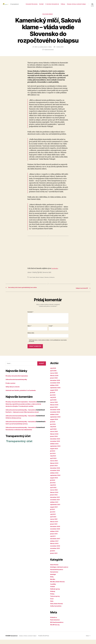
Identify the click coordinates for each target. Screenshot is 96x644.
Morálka (53, 583)
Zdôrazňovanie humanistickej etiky (18, 384)
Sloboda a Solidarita (50, 280)
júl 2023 (53, 455)
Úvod (52, 603)
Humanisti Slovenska (32, 5)
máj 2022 (53, 489)
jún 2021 (53, 516)
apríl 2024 (54, 433)
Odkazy (63, 5)
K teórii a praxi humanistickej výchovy (28, 433)
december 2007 (56, 543)
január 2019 (54, 538)
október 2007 (55, 545)
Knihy (52, 581)
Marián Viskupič (40, 280)
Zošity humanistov (57, 610)
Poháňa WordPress (46, 640)
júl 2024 (53, 426)
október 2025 (55, 389)
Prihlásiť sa (54, 622)
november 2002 (56, 550)
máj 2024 (54, 431)
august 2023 (55, 453)
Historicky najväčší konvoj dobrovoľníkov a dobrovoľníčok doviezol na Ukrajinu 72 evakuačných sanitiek (25, 410)
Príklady (53, 596)
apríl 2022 (54, 492)
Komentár (30, 316)
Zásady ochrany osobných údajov (76, 5)
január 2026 (54, 382)
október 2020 (55, 536)
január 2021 (54, 528)
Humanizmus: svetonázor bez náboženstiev (29, 438)
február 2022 (55, 497)
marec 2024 (54, 436)
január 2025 (54, 411)
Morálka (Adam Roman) (58, 586)
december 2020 (56, 531)
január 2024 (54, 441)
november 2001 (56, 553)
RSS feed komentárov (58, 627)
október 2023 (55, 448)
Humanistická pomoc (58, 574)
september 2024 (56, 421)
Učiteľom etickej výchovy (23, 427)
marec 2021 (54, 523)
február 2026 (55, 380)
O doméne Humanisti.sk (52, 5)
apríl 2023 (54, 463)
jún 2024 (53, 428)
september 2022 (56, 480)
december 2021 (56, 501)
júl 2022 (53, 484)
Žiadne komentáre (49, 52)
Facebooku (55, 271)
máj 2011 (53, 540)
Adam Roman (55, 569)
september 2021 (56, 509)
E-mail (51, 330)
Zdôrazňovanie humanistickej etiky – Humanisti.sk (23, 416)
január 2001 (54, 558)
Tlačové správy (56, 601)
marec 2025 (54, 407)
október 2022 (55, 477)
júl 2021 (53, 514)
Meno (29, 330)
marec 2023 (54, 465)
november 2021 (56, 504)
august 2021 (55, 511)
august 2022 (55, 482)
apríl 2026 (54, 375)
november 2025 (56, 387)
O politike (54, 588)
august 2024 (55, 424)
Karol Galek (32, 280)
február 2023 (55, 467)
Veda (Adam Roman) (57, 608)
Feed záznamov (56, 624)
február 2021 (55, 526)
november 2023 (56, 446)
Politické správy (48, 17)
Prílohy (53, 598)
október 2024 (55, 419)
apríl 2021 (54, 521)
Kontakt (41, 5)
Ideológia (54, 579)
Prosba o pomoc (11, 387)
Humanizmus (55, 576)
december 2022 (56, 472)
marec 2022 (54, 494)
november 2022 (56, 475)
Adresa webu (31, 337)
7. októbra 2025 (60, 49)
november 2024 (56, 416)
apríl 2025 (54, 404)
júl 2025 (53, 397)
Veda (52, 605)
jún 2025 (53, 399)
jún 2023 (53, 458)
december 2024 (56, 414)
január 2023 (54, 470)
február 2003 (55, 548)
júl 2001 (53, 555)
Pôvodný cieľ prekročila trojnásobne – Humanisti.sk (24, 406)
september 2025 (56, 392)
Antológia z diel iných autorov (61, 571)
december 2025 (56, 385)
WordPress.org (56, 629)
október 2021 (55, 506)
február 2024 (55, 438)
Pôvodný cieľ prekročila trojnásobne (18, 380)
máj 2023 (53, 460)
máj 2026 (54, 372)
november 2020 (56, 533)
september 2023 (56, 450)
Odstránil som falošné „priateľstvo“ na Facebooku (23, 395)
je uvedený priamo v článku (44, 49)
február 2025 (55, 409)
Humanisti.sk (14, 640)
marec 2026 (54, 377)
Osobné (53, 591)
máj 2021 (53, 519)
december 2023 (56, 443)
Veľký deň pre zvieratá (14, 391)
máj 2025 (53, 402)
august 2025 (55, 394)
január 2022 (54, 499)
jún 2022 (53, 487)
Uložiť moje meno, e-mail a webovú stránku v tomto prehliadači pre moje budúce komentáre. (48, 345)
